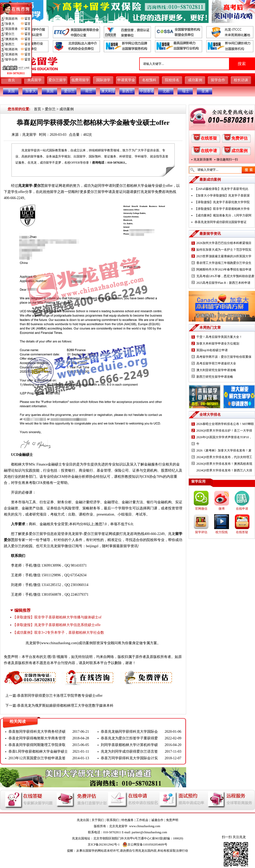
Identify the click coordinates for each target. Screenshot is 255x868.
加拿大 (31, 91)
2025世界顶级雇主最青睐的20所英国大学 (224, 256)
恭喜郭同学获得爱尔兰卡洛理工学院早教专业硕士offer (60, 696)
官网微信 (201, 509)
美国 (11, 91)
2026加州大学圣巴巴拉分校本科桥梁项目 (224, 243)
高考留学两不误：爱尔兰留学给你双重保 (224, 357)
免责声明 (172, 820)
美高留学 (34, 80)
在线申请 (209, 151)
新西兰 (127, 91)
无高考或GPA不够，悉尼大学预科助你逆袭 (225, 276)
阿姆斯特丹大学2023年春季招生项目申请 (224, 270)
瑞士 (186, 91)
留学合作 (218, 80)
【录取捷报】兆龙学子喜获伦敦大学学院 (222, 202)
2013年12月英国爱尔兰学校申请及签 (37, 758)
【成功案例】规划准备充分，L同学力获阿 (223, 215)
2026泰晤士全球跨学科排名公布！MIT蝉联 (225, 424)
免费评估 (239, 138)
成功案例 (195, 80)
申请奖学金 (126, 80)
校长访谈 (241, 80)
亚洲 (205, 91)
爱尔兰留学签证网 (98, 534)
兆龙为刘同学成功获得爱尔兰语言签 (129, 751)
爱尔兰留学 (57, 80)
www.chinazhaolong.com (59, 643)
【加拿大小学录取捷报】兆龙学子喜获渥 (222, 195)
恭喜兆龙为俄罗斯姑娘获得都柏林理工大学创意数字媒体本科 (65, 706)
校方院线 (222, 532)
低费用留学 (80, 80)
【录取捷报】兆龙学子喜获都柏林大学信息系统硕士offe (57, 625)
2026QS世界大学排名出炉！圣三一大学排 (224, 431)
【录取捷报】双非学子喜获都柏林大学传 (222, 209)
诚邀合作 (157, 820)
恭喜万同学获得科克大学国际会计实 (129, 758)
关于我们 (98, 820)
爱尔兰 (69, 91)
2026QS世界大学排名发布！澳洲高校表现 (224, 464)
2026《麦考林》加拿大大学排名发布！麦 (224, 450)
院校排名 (172, 80)
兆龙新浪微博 (203, 160)
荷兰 (89, 91)
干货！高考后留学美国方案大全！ (219, 337)
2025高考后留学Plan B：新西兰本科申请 (223, 283)
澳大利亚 (108, 91)
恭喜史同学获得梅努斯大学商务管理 (37, 738)
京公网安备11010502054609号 (145, 845)
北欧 (166, 91)
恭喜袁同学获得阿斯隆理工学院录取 (37, 745)
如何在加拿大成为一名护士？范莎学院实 (224, 250)
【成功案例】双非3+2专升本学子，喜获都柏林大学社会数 (58, 633)
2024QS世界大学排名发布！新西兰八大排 (224, 470)
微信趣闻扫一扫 (227, 160)
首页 (11, 80)
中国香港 (147, 91)
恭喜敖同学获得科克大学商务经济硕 (37, 732)
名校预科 (149, 80)
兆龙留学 (29, 135)
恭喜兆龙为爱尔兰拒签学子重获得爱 (129, 738)
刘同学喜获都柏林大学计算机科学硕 (129, 745)
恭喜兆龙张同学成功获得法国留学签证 (221, 222)
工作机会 (142, 820)
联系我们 (113, 820)
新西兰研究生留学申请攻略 (215, 377)
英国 (50, 91)
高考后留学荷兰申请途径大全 (216, 363)
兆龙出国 (83, 820)
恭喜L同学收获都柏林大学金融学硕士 (38, 751)
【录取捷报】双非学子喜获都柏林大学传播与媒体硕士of (57, 617)
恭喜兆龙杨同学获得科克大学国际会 (129, 732)
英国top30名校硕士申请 (212, 350)
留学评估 (201, 532)
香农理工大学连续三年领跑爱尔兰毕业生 (224, 263)
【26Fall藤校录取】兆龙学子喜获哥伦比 (221, 189)
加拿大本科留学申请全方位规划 (218, 344)
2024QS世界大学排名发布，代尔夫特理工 (224, 457)
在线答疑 (209, 138)
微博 (222, 509)
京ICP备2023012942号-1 (104, 845)
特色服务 (127, 820)
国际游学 (103, 80)
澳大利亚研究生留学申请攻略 (216, 370)
